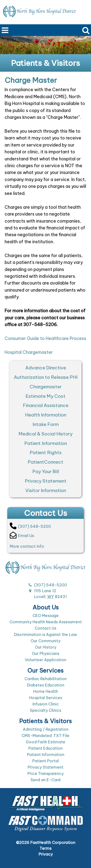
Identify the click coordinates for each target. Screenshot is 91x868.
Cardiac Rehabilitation (45, 679)
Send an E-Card (45, 780)
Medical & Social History (45, 434)
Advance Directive (46, 368)
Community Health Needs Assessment (46, 622)
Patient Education (45, 748)
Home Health (46, 691)
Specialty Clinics (45, 710)
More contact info (27, 546)
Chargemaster (46, 387)
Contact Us (45, 628)
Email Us (22, 535)
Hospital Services (46, 698)
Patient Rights (46, 452)
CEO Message (46, 616)
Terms (45, 848)
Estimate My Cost (45, 396)
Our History (46, 647)
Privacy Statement (46, 481)
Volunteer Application (45, 660)
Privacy (46, 854)
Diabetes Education (46, 685)
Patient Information (46, 443)
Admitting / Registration (46, 729)
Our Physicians (45, 653)
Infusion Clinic (46, 704)
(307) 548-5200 (30, 526)
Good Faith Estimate (45, 742)
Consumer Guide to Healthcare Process (45, 338)
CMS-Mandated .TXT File (45, 736)
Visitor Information (46, 490)
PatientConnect (45, 462)
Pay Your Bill (46, 471)
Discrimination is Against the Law (45, 634)
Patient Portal (45, 761)
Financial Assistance (46, 405)
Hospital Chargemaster (29, 352)
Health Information (46, 415)
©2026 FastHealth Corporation (46, 842)
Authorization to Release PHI (46, 377)
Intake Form (46, 424)
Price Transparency (45, 773)
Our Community (45, 641)
